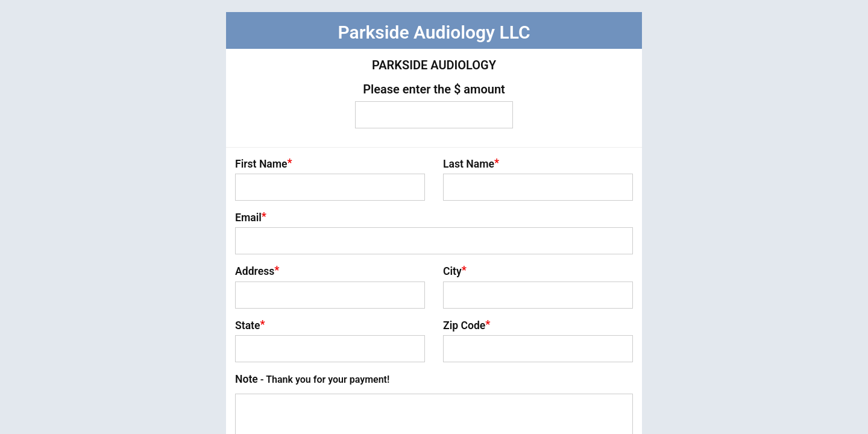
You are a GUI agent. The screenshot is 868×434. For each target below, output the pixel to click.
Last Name (471, 163)
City (455, 271)
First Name (264, 163)
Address (257, 271)
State (250, 325)
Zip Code (467, 325)
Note (312, 379)
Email (251, 217)
